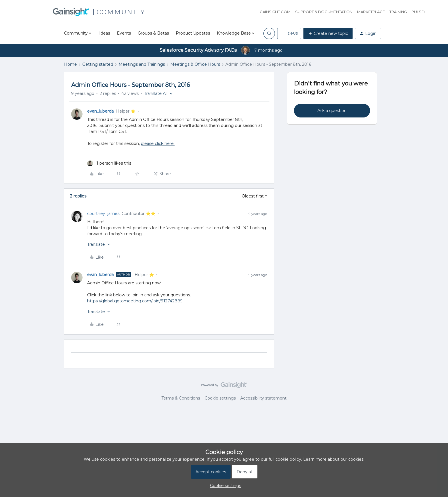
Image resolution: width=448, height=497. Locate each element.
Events (124, 33)
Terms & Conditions (181, 398)
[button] (289, 33)
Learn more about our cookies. (334, 459)
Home (70, 64)
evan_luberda (100, 111)
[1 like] (109, 163)
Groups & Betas (153, 33)
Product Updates (193, 33)
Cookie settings (220, 398)
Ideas (105, 33)
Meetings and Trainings (142, 64)
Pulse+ (419, 12)
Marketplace (371, 12)
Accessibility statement (263, 398)
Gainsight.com (275, 12)
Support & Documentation (324, 12)
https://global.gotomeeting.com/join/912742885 (135, 301)
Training (398, 12)
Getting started (98, 64)
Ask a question (332, 111)
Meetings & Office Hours (195, 64)
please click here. (158, 143)
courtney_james (103, 213)
